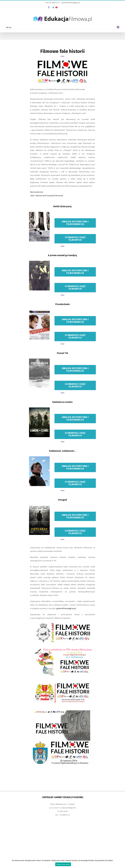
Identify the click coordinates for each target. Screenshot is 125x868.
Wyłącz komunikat (63, 864)
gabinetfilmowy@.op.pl (66, 608)
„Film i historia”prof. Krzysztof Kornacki (46, 196)
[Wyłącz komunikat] (122, 863)
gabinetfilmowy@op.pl (71, 3)
